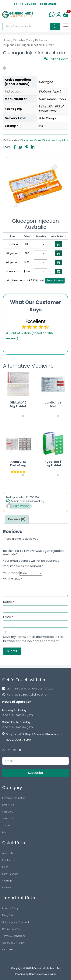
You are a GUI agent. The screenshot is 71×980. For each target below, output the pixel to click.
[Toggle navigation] (66, 26)
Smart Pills (8, 805)
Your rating (11, 573)
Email (8, 617)
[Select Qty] (41, 244)
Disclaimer (9, 950)
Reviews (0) (17, 519)
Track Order (47, 4)
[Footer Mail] (35, 689)
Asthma (7, 826)
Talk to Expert (56, 59)
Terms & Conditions (14, 936)
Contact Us (9, 860)
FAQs (5, 867)
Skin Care (8, 812)
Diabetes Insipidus (55, 140)
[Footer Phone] (35, 695)
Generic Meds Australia (47, 968)
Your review (13, 579)
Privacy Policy (10, 908)
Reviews (7, 887)
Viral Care (8, 819)
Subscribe (36, 773)
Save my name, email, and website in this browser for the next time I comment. (33, 639)
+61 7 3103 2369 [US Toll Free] (25, 4)
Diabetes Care (23, 40)
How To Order (10, 874)
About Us (8, 853)
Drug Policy (9, 915)
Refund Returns (11, 929)
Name (9, 602)
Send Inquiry (55, 280)
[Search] (55, 26)
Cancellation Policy (13, 943)
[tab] (17, 519)
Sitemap (7, 881)
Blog (5, 832)
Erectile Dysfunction (14, 798)
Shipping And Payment (16, 922)
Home (7, 40)
